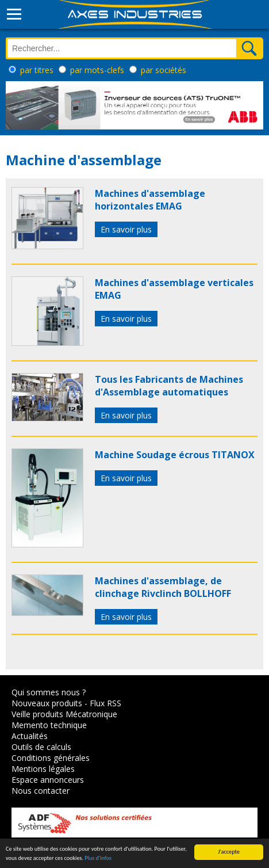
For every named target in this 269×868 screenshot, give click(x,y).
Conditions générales (51, 758)
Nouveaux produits (47, 703)
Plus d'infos (98, 859)
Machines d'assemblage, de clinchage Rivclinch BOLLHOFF (163, 587)
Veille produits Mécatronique (64, 714)
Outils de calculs (41, 747)
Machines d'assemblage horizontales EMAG (150, 200)
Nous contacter (41, 791)
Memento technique (49, 725)
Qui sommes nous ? (49, 692)
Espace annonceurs (48, 780)
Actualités (30, 736)
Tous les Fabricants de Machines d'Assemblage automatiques (169, 386)
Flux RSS (105, 703)
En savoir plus (126, 229)
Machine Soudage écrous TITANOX (175, 455)
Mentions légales (43, 769)
